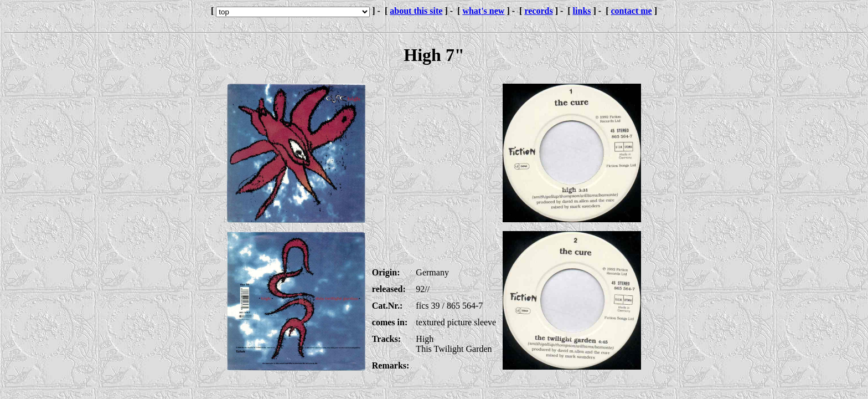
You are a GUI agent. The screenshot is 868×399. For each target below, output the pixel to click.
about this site (416, 11)
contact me (632, 11)
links (582, 11)
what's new (483, 11)
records (538, 11)
